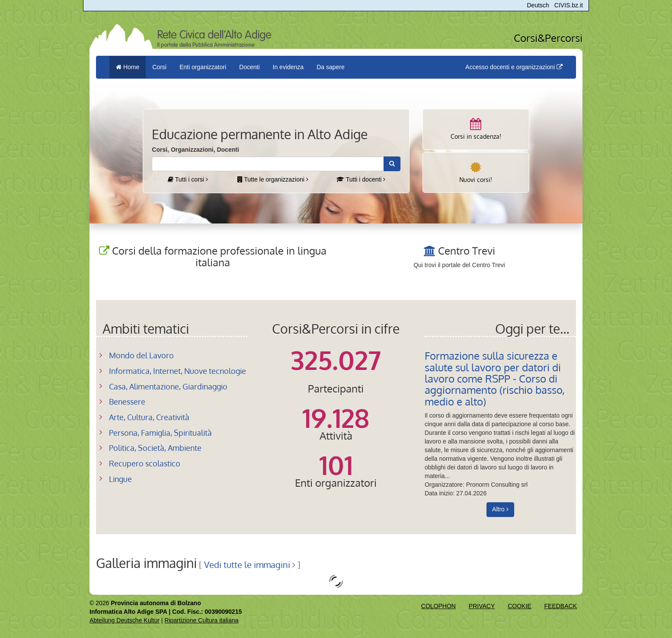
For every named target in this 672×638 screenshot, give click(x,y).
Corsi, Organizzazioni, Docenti (195, 150)
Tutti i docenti (361, 179)
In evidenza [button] (288, 67)
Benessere (127, 402)
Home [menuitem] (128, 67)
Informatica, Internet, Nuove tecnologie (178, 371)
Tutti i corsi (188, 179)
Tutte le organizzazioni (273, 179)
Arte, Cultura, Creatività (149, 417)
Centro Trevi (467, 250)
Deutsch (538, 5)
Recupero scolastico (145, 463)
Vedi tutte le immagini (247, 565)
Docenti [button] (249, 67)
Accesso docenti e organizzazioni (514, 67)
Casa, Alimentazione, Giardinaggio (168, 386)
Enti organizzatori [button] (203, 67)
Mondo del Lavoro (141, 355)
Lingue (120, 479)
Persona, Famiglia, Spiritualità (160, 433)
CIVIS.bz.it (569, 5)
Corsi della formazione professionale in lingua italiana (219, 256)
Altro (500, 509)
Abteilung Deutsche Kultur (125, 620)
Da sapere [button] (331, 67)
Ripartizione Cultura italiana (201, 620)
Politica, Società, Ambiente (155, 448)
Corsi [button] (159, 67)
